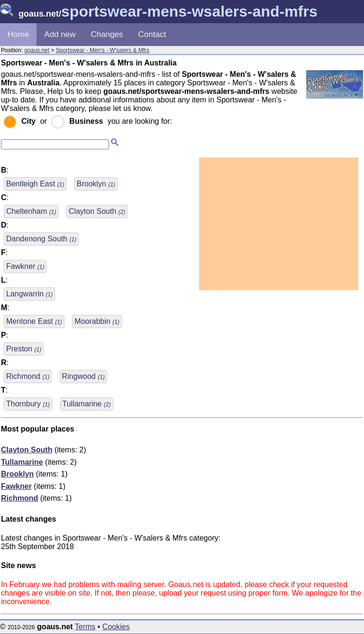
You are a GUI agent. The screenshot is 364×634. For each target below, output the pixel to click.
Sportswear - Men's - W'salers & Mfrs (103, 50)
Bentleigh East (35, 184)
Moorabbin (97, 321)
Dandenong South (41, 239)
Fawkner (25, 266)
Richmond (28, 376)
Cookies (116, 627)
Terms (85, 627)
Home (18, 34)
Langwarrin (29, 294)
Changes (107, 34)
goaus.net (37, 50)
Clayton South (97, 211)
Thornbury (28, 404)
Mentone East (34, 321)
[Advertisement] (279, 224)
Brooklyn (96, 184)
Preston (24, 349)
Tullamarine (87, 404)
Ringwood (83, 376)
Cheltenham (31, 211)
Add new (60, 34)
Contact (152, 34)
